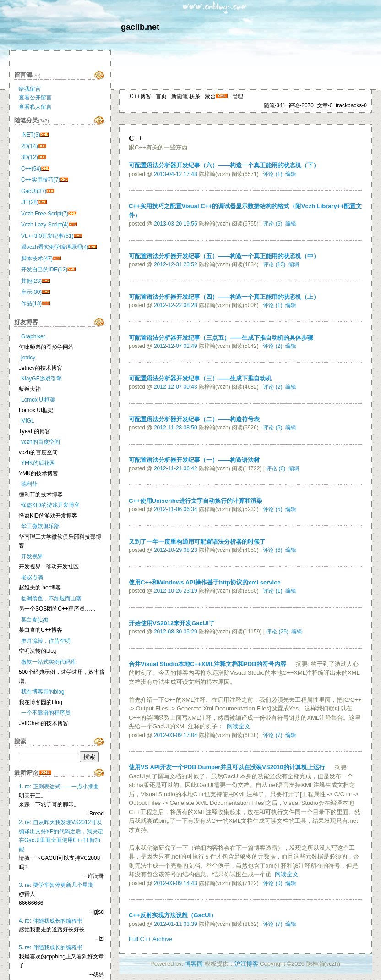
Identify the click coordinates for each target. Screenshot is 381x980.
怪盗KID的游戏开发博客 (50, 505)
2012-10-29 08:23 (176, 550)
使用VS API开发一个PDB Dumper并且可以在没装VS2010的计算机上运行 (227, 767)
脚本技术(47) (37, 259)
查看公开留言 (35, 98)
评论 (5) (272, 509)
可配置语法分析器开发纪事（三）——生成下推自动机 (200, 378)
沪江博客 (246, 964)
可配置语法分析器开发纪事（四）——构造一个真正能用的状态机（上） (224, 297)
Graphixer (33, 336)
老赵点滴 (32, 578)
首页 (161, 96)
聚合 (210, 96)
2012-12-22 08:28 (176, 305)
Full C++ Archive (150, 939)
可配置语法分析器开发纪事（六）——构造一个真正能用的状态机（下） (224, 165)
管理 (238, 96)
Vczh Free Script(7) (45, 214)
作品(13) (31, 303)
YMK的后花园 (38, 463)
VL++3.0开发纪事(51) (47, 236)
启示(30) (31, 292)
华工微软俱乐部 (40, 526)
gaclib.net (140, 27)
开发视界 (32, 556)
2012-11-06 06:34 (176, 509)
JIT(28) (30, 202)
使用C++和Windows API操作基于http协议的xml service (205, 582)
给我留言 (30, 89)
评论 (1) (272, 174)
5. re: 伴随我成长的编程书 (51, 947)
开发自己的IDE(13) (44, 270)
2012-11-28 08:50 (176, 428)
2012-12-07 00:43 (176, 387)
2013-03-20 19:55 (176, 224)
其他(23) (31, 281)
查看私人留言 (35, 107)
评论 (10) (274, 264)
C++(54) (31, 169)
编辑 (291, 174)
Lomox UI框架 (38, 400)
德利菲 (29, 484)
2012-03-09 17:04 (176, 735)
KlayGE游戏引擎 (41, 379)
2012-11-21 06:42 (176, 468)
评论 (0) (272, 883)
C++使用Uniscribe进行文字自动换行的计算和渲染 (196, 501)
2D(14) (30, 146)
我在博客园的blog (43, 692)
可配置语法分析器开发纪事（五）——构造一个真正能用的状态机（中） (224, 256)
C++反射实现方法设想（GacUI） (173, 915)
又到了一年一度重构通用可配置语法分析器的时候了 (197, 542)
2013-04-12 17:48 (176, 174)
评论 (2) (272, 346)
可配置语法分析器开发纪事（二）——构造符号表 (194, 419)
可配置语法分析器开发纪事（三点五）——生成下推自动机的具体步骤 (221, 338)
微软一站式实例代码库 (49, 662)
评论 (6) (272, 224)
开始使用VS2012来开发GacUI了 (172, 623)
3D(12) (30, 157)
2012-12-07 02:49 (176, 346)
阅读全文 (239, 726)
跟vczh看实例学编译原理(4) (55, 247)
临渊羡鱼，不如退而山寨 (51, 599)
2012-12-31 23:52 (176, 264)
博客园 (194, 964)
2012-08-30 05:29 (176, 632)
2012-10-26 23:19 (176, 591)
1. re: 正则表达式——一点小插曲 (59, 787)
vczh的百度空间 (41, 442)
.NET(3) (31, 135)
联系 (195, 96)
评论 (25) (277, 632)
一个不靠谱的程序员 (46, 713)
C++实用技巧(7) (41, 180)
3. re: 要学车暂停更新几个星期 (56, 885)
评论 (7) (272, 735)
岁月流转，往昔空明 (46, 641)
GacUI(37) (34, 191)
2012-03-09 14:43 (176, 883)
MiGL (28, 421)
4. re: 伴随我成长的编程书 (51, 921)
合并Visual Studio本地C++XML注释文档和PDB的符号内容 (207, 664)
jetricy (28, 358)
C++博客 (140, 96)
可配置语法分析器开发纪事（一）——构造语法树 (194, 460)
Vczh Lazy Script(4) (45, 225)
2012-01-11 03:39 (176, 924)
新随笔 (180, 96)
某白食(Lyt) (35, 620)
